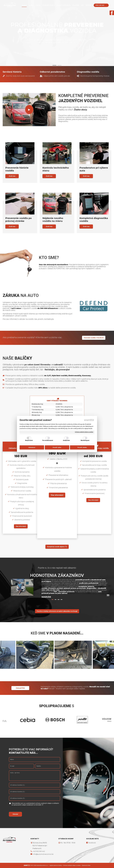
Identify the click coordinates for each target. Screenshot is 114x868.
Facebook (92, 843)
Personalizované (48, 440)
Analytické (66, 440)
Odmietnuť (32, 447)
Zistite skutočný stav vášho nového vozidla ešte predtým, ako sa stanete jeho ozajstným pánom (57, 41)
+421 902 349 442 (39, 851)
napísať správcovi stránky (56, 865)
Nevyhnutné (29, 440)
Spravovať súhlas (86, 865)
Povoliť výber (57, 447)
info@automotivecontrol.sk (43, 854)
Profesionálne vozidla (57, 28)
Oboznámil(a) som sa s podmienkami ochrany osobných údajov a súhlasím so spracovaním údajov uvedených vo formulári (35, 804)
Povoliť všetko (82, 447)
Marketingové (85, 440)
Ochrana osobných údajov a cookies (84, 432)
